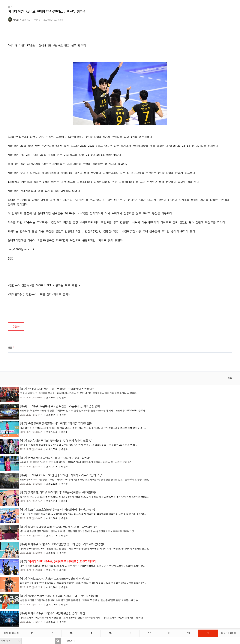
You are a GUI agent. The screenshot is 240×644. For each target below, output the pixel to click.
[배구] (23, 389)
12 (52, 633)
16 (130, 633)
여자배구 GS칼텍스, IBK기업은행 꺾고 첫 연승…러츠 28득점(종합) (66, 544)
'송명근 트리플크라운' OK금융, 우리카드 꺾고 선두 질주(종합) (63, 596)
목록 (230, 378)
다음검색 (70, 641)
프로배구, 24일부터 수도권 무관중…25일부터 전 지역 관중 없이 (64, 406)
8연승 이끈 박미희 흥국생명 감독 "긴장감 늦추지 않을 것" (60, 441)
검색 (58, 641)
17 (149, 633)
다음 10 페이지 (229, 633)
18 (169, 633)
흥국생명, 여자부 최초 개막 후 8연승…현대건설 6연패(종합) (62, 492)
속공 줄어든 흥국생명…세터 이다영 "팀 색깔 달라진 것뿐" (60, 423)
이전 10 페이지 (11, 633)
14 (91, 633)
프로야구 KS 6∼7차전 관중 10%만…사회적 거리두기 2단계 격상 (65, 475)
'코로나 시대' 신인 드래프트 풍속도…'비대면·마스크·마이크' (62, 389)
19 (188, 633)
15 (110, 633)
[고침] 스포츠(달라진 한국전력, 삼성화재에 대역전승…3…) (62, 510)
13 (71, 633)
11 (32, 633)
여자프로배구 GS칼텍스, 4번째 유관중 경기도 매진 (57, 613)
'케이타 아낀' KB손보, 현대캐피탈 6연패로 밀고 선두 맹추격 (62, 561)
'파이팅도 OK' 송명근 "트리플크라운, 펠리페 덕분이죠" (59, 579)
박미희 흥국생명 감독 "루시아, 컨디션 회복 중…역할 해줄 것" (62, 527)
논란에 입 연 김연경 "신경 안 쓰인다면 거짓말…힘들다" (59, 458)
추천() (16, 327)
